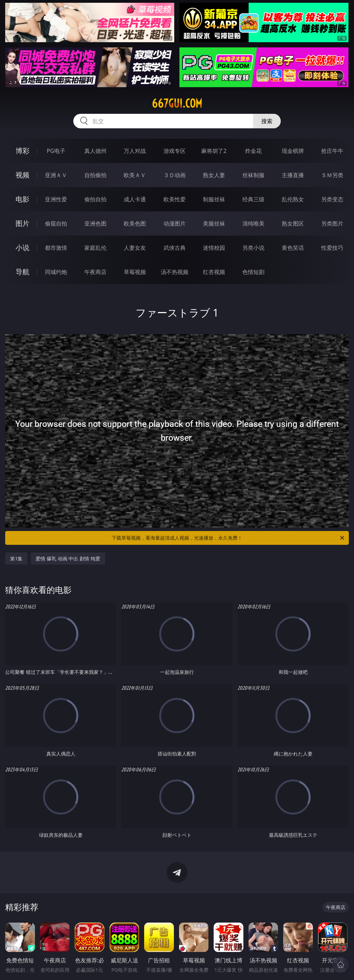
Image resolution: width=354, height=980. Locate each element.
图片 (22, 223)
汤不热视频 (175, 272)
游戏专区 (175, 151)
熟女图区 (293, 223)
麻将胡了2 (214, 151)
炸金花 (253, 151)
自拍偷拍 (95, 175)
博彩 (22, 151)
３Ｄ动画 (175, 175)
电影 (22, 199)
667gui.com (177, 103)
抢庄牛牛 (332, 151)
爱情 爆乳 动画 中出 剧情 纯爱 (68, 558)
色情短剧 (253, 272)
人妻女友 (135, 248)
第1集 (16, 558)
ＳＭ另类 (332, 175)
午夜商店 (95, 272)
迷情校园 (214, 248)
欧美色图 (135, 223)
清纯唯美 (253, 223)
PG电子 (56, 151)
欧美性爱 (175, 199)
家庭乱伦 (95, 248)
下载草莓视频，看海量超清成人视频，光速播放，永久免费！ (229, 538)
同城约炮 (56, 272)
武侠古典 (175, 248)
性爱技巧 (332, 248)
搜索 (267, 121)
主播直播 (293, 175)
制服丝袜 (214, 199)
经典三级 (253, 199)
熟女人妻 (214, 175)
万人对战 (135, 151)
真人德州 (95, 151)
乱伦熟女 (293, 199)
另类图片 (332, 223)
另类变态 (332, 199)
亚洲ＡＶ (56, 175)
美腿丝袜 (214, 223)
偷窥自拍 (56, 223)
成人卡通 (135, 199)
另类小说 (253, 248)
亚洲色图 (95, 223)
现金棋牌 (293, 151)
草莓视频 (135, 272)
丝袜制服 (253, 175)
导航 (22, 272)
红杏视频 (214, 272)
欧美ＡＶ (135, 175)
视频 (22, 175)
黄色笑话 (293, 248)
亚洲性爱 (56, 199)
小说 (22, 248)
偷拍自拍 (95, 199)
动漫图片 (175, 223)
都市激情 (56, 248)
